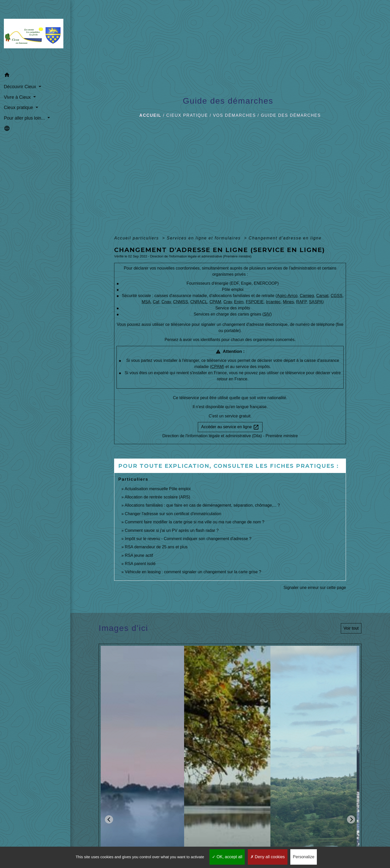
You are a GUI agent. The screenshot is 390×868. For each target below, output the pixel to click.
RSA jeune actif (140, 555)
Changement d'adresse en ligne (285, 238)
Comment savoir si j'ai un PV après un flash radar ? (172, 530)
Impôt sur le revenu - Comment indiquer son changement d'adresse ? (188, 539)
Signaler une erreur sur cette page (315, 588)
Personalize (304, 857)
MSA (146, 302)
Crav (228, 302)
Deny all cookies (268, 857)
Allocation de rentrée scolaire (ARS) (157, 497)
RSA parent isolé (140, 564)
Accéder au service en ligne (230, 427)
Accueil (150, 115)
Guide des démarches (291, 115)
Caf (156, 302)
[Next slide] (351, 819)
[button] (35, 76)
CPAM (215, 302)
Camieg (307, 296)
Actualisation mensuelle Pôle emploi (158, 489)
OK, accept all (227, 857)
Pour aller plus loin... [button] (25, 118)
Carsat (322, 296)
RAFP (302, 302)
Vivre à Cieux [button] (18, 97)
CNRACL (199, 302)
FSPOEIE (255, 302)
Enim (239, 302)
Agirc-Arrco (287, 296)
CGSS (337, 296)
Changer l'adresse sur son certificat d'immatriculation (173, 514)
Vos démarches (234, 115)
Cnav (166, 302)
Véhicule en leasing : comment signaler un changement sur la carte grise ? (193, 572)
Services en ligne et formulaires (205, 238)
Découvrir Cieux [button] (21, 87)
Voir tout (351, 628)
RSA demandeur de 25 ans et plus (156, 547)
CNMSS (181, 302)
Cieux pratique (187, 115)
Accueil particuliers (137, 238)
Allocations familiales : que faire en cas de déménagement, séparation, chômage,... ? (202, 505)
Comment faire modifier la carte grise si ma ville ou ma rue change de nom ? (195, 522)
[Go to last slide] (109, 819)
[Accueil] (35, 35)
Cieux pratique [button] (19, 108)
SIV (267, 314)
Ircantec (273, 302)
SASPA (316, 302)
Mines (288, 302)
